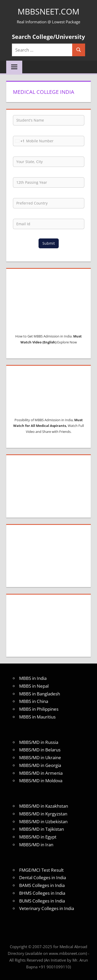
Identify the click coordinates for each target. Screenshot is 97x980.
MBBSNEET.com (48, 11)
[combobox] (19, 141)
